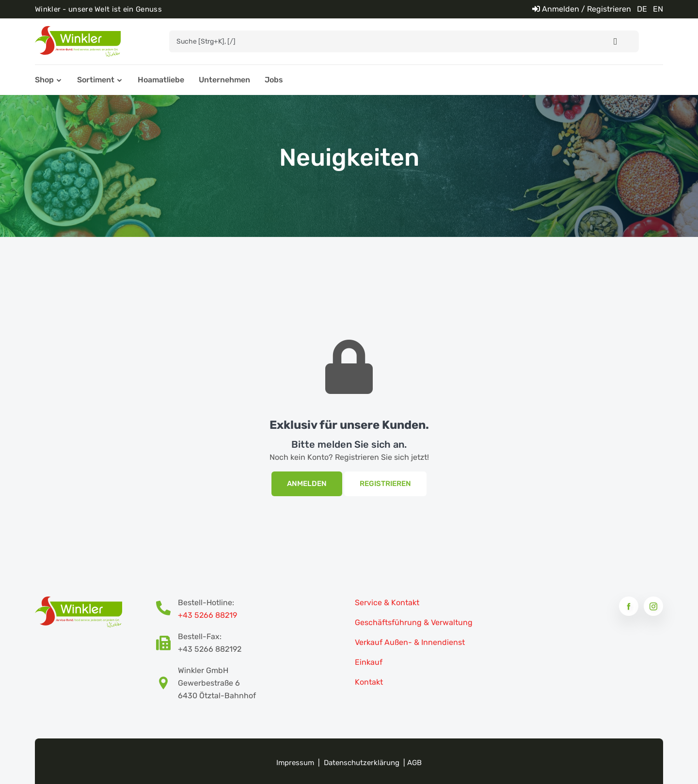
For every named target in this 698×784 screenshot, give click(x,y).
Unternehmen (224, 80)
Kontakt (369, 682)
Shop (44, 80)
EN (658, 9)
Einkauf (369, 662)
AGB (414, 763)
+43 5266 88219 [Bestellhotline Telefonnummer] (207, 615)
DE (642, 9)
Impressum (295, 763)
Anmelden (307, 484)
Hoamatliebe (161, 80)
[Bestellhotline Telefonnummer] (167, 609)
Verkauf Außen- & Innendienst (410, 642)
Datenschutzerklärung (362, 763)
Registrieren (385, 484)
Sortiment (96, 80)
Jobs (274, 80)
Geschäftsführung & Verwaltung (414, 622)
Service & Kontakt (387, 603)
